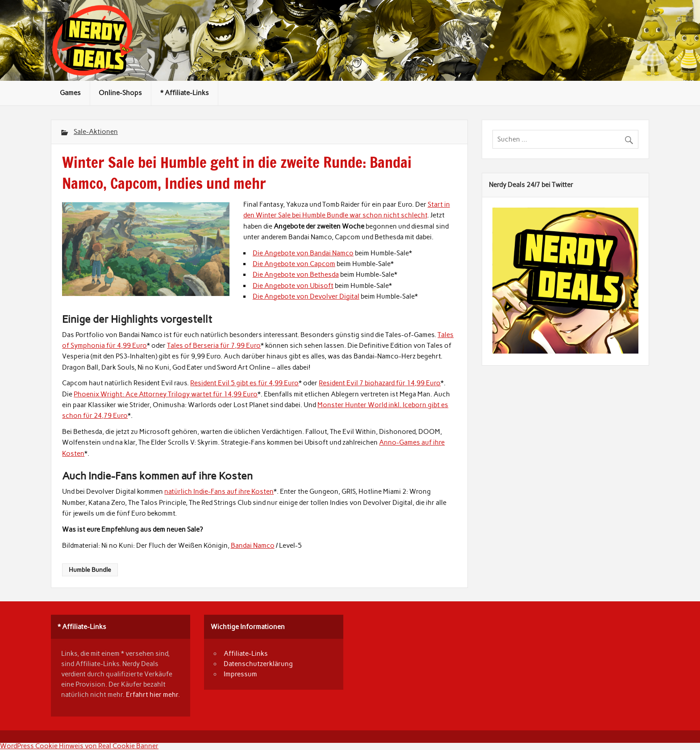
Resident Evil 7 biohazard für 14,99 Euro (380, 383)
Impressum (240, 674)
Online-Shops (120, 93)
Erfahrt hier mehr (152, 695)
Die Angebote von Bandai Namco (303, 253)
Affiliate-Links (246, 654)
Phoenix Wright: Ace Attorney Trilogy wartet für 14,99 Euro (166, 394)
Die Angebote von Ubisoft (293, 286)
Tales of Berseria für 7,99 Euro (214, 346)
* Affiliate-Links (185, 93)
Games (70, 93)
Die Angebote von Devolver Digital (306, 296)
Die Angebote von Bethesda (296, 275)
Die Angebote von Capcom (294, 264)
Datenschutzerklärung (258, 664)
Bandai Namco (253, 546)
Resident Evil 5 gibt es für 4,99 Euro (244, 383)
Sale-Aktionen (96, 132)
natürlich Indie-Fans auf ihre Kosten (219, 492)
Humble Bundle (90, 570)
